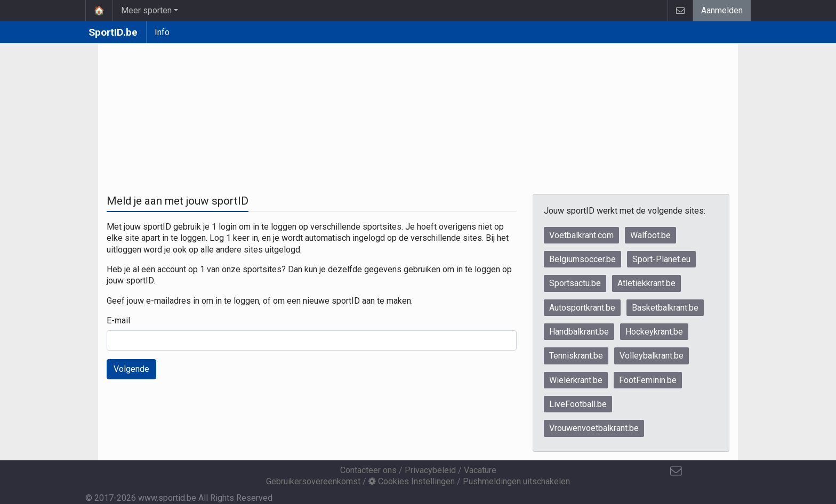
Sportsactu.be (575, 283)
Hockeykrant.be (654, 332)
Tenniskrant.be (576, 356)
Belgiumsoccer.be (582, 259)
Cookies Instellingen (412, 481)
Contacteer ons (368, 470)
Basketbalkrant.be (665, 308)
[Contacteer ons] (676, 471)
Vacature (480, 470)
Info (162, 32)
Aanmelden (722, 10)
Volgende (131, 369)
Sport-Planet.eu (661, 259)
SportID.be (113, 32)
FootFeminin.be (648, 380)
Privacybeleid (430, 470)
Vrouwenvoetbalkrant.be (594, 428)
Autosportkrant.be (582, 308)
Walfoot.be (650, 235)
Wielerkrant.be (576, 380)
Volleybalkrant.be (652, 356)
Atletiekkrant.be (646, 283)
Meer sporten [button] (146, 10)
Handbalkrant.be (579, 332)
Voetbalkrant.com (581, 235)
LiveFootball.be (578, 404)
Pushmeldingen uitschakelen (516, 481)
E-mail (118, 320)
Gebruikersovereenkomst (313, 481)
